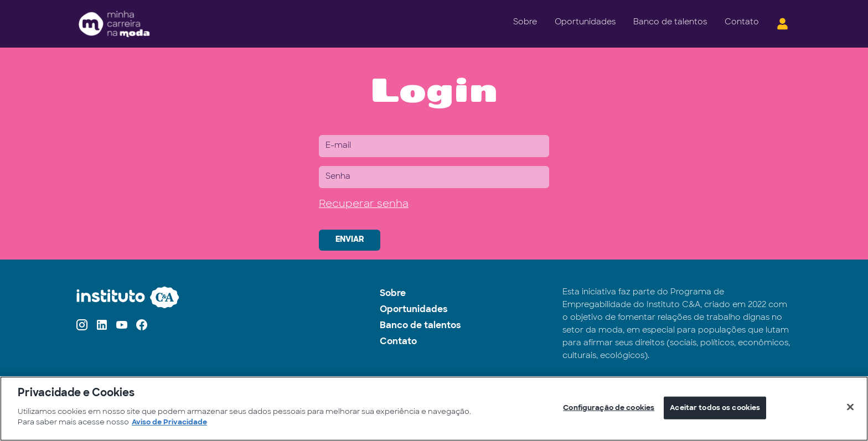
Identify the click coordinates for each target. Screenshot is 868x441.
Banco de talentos (670, 22)
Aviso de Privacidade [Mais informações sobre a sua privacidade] (169, 422)
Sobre (525, 22)
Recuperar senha (364, 204)
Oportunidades (585, 22)
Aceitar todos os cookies (715, 408)
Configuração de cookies (609, 408)
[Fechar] (850, 407)
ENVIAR (350, 240)
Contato (742, 22)
